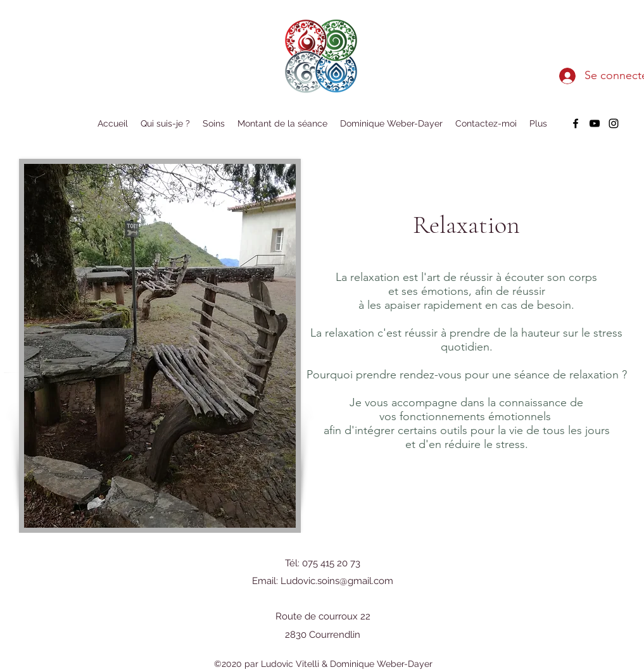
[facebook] (576, 123)
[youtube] (595, 123)
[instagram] (614, 123)
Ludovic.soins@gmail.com (337, 581)
